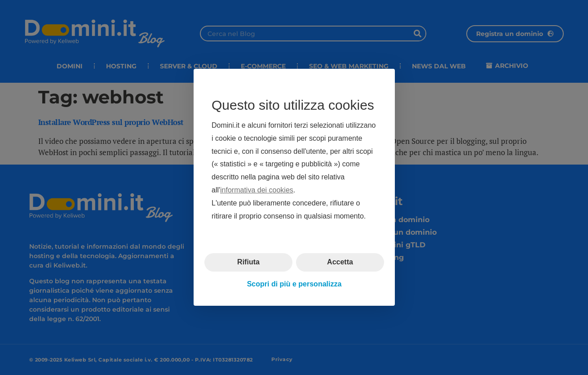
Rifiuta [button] (248, 262)
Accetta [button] (340, 262)
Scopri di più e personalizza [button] (294, 284)
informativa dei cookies (257, 190)
